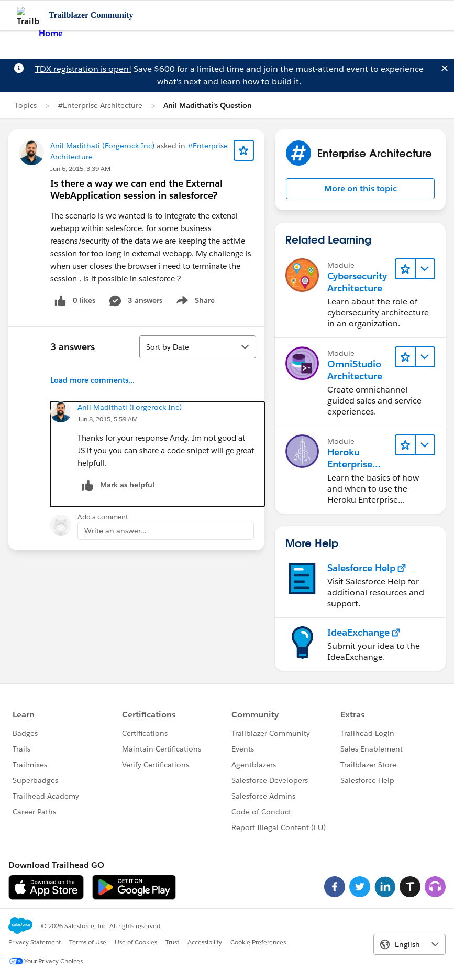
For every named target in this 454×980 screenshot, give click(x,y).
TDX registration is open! (83, 69)
